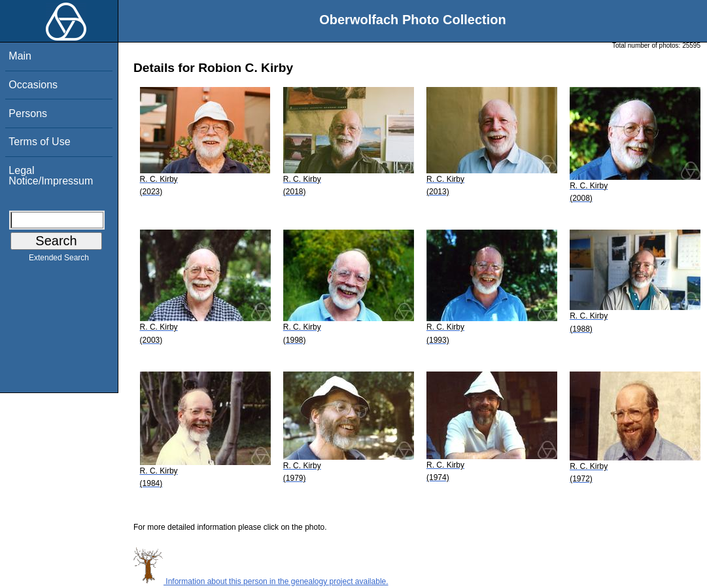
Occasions (33, 85)
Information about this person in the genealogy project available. (261, 581)
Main (20, 56)
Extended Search (59, 260)
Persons (28, 113)
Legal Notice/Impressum (51, 176)
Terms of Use (39, 142)
